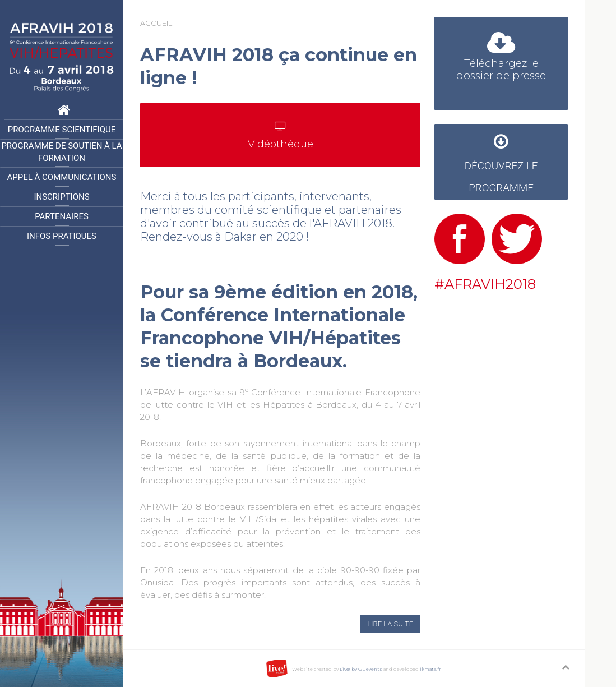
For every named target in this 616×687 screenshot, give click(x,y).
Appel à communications (62, 177)
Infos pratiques (62, 236)
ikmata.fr (430, 669)
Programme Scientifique (62, 130)
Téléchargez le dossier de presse (501, 59)
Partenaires (62, 216)
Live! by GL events (361, 669)
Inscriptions (61, 197)
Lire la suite (390, 624)
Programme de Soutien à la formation (61, 152)
